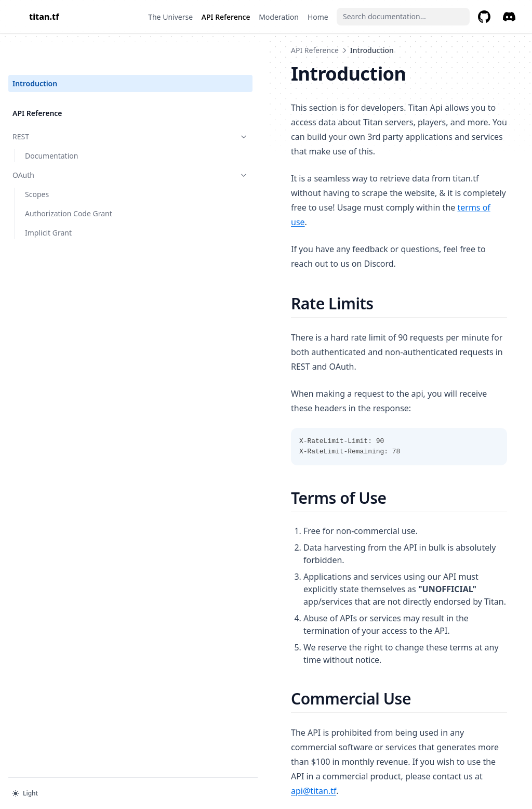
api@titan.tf (295, 624)
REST (64, 103)
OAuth (64, 142)
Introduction (35, 50)
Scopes (37, 161)
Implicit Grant (48, 199)
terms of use (409, 178)
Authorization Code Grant (69, 180)
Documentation (51, 122)
